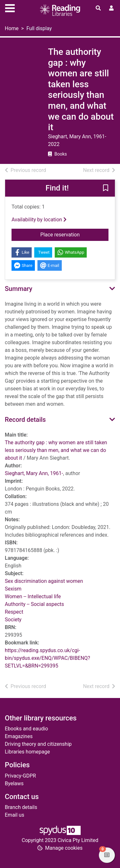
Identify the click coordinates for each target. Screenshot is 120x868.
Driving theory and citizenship (38, 744)
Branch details (21, 807)
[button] (106, 188)
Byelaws (14, 783)
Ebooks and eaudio (26, 729)
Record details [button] (25, 420)
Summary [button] (19, 289)
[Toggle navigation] (10, 7)
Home (12, 28)
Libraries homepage (27, 752)
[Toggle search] (98, 8)
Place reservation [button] (74, 234)
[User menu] (111, 8)
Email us (15, 815)
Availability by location (39, 220)
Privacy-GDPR (20, 776)
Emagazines (19, 736)
